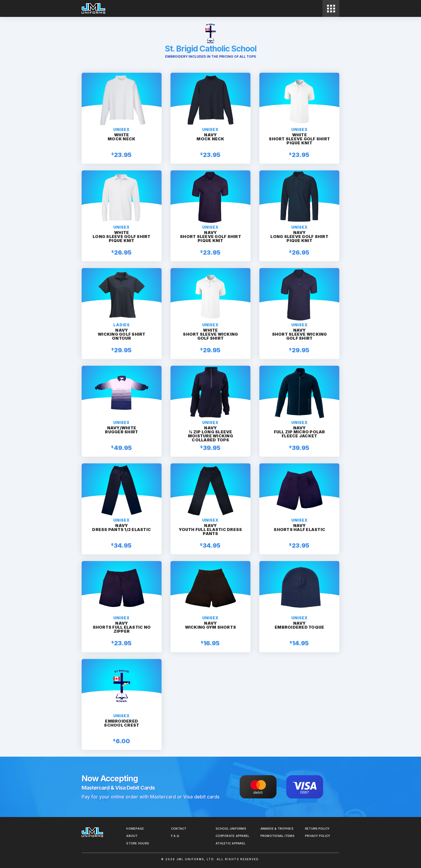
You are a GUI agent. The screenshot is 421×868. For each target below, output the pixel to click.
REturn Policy (317, 829)
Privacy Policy (318, 836)
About (132, 836)
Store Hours (138, 843)
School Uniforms (231, 829)
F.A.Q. (176, 836)
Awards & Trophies (277, 829)
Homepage (135, 829)
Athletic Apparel (231, 843)
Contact (179, 829)
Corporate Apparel (232, 836)
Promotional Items (277, 836)
